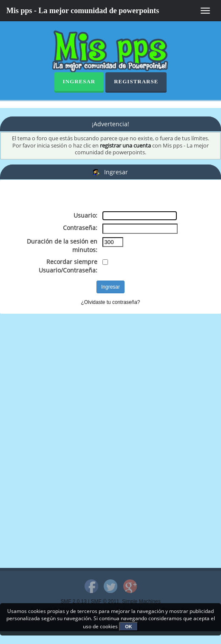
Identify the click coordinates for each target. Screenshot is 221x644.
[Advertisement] (104, 197)
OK (129, 627)
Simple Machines (141, 601)
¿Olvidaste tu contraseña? (111, 302)
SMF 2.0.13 (73, 601)
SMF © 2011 (105, 601)
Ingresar (79, 81)
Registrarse (136, 81)
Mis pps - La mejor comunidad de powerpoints (83, 11)
